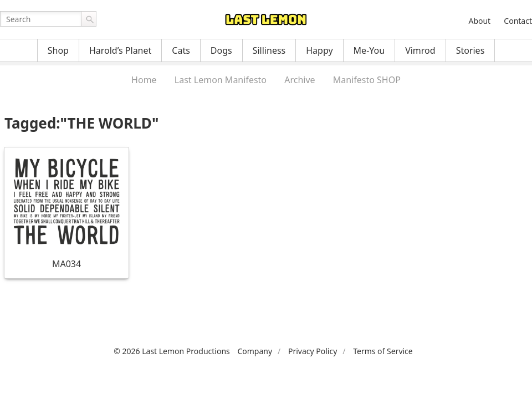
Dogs (221, 50)
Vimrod (420, 50)
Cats (181, 50)
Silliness (269, 50)
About (479, 21)
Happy (319, 50)
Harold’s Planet (120, 50)
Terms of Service (383, 351)
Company (255, 351)
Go (89, 19)
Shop (58, 50)
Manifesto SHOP (367, 80)
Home (144, 80)
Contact (518, 21)
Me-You (369, 50)
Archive (300, 80)
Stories (470, 50)
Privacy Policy (313, 351)
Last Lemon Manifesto (221, 80)
